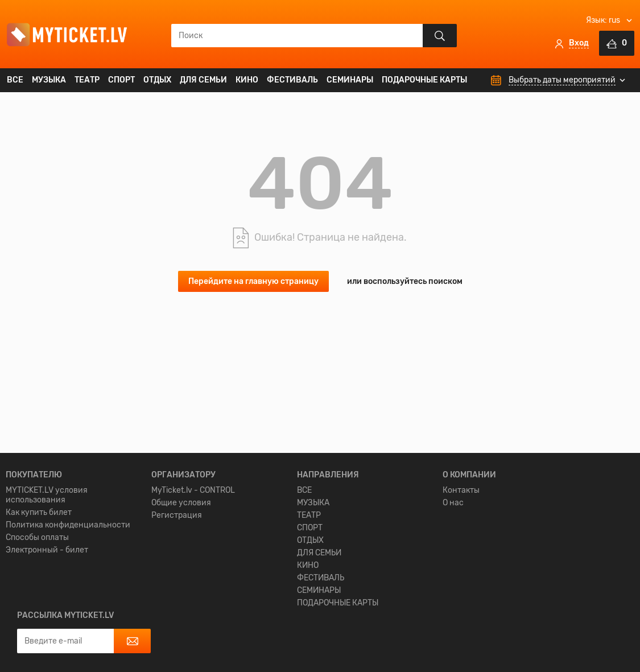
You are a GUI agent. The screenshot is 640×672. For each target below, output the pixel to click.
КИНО (247, 80)
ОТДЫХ (157, 80)
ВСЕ (15, 80)
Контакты (461, 567)
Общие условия (181, 580)
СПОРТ (121, 80)
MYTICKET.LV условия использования (47, 572)
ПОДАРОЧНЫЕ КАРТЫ (424, 80)
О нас (453, 580)
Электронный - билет (47, 627)
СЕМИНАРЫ (350, 80)
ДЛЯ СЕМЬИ (203, 80)
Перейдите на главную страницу (253, 281)
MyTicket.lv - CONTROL (193, 567)
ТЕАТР (87, 80)
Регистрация (177, 592)
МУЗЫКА (49, 80)
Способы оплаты (37, 614)
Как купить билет (39, 589)
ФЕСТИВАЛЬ (292, 80)
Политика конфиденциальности (68, 602)
